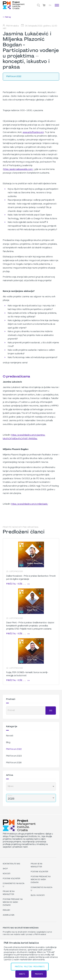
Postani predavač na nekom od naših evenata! (13, 902)
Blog (8, 743)
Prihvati (39, 974)
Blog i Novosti (38, 895)
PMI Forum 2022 (14, 749)
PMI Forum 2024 (14, 763)
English (6, 910)
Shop (5, 869)
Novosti (10, 736)
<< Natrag (7, 17)
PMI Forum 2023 (14, 756)
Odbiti (22, 974)
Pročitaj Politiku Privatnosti (30, 967)
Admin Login (9, 915)
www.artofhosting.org (33, 132)
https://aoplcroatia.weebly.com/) (18, 169)
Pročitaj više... (16, 584)
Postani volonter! (12, 879)
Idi (51, 711)
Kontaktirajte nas (11, 864)
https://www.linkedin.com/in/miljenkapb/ (29, 504)
